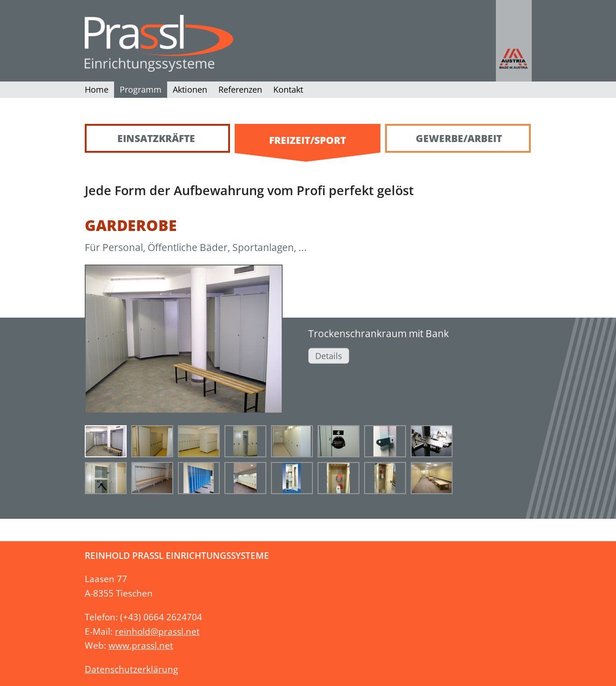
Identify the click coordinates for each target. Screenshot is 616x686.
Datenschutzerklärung (131, 669)
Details (329, 356)
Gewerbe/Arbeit (459, 138)
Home (97, 89)
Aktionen (190, 89)
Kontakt (288, 89)
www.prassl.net (141, 645)
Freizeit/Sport (308, 140)
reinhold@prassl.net (157, 631)
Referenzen (240, 89)
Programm (141, 89)
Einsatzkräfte (156, 138)
